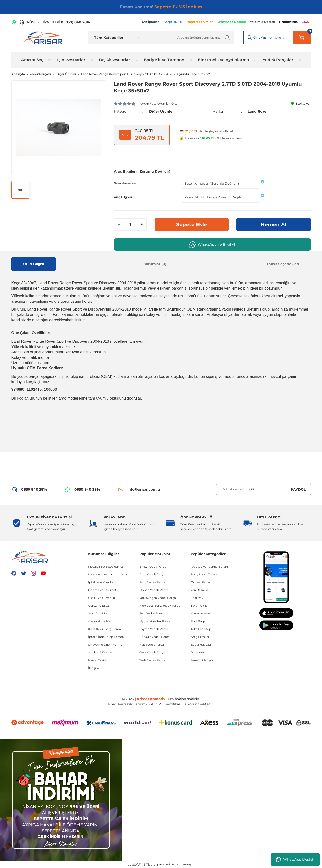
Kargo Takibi (97, 660)
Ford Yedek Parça (152, 582)
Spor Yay (197, 598)
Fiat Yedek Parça (152, 645)
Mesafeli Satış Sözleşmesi (106, 567)
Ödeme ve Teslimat (102, 590)
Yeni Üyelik (276, 37)
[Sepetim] (302, 38)
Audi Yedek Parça (152, 574)
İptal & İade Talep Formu (106, 637)
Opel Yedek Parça (152, 652)
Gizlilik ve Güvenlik (102, 598)
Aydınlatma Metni (101, 621)
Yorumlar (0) (155, 264)
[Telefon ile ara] (55, 22)
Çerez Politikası (99, 606)
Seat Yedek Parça (152, 613)
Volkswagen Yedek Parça (158, 598)
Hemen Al (273, 224)
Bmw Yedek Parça (153, 567)
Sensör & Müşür (202, 660)
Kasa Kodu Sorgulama (105, 629)
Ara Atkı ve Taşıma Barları (209, 567)
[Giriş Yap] (249, 38)
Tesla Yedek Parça (152, 660)
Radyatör (197, 652)
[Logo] (44, 38)
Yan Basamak (200, 590)
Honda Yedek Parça (154, 590)
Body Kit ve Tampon (206, 574)
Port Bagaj (198, 621)
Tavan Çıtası (199, 606)
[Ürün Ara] (189, 38)
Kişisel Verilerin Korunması (107, 574)
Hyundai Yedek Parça (155, 621)
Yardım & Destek (100, 652)
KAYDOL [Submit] (298, 489)
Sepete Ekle (192, 224)
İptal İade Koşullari (102, 582)
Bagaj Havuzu (201, 645)
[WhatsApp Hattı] (14, 22)
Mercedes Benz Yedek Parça (160, 606)
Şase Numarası (125, 183)
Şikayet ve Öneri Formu (105, 645)
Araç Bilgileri (123, 197)
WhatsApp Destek (295, 859)
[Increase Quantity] (142, 224)
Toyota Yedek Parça (154, 629)
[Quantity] (130, 224)
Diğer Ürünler (161, 111)
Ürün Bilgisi (34, 264)
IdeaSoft (134, 864)
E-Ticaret (150, 864)
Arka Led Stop (201, 629)
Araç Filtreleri (200, 637)
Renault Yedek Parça (155, 637)
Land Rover (258, 111)
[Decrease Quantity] (119, 224)
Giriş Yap (260, 37)
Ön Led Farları (201, 582)
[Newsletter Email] (263, 489)
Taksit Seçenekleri (283, 264)
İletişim (94, 668)
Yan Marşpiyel (201, 613)
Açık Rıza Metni (99, 613)
